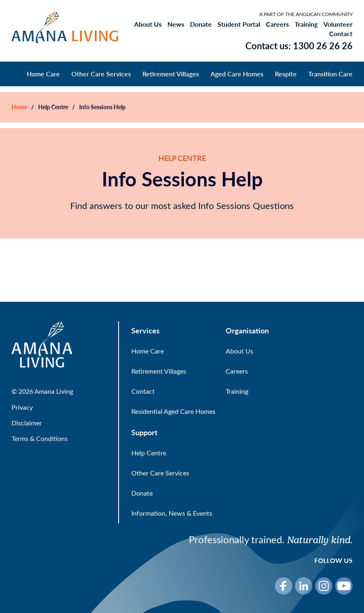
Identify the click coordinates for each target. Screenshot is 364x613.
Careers (277, 24)
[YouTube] (344, 586)
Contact (341, 34)
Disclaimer (27, 423)
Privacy (22, 407)
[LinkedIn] (304, 586)
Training (306, 24)
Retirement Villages (171, 74)
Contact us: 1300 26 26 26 (299, 46)
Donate (201, 24)
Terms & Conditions (40, 438)
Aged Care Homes (237, 74)
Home (19, 107)
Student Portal (239, 24)
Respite (286, 74)
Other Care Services (101, 74)
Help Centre (53, 107)
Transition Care (330, 74)
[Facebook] (284, 586)
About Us (148, 24)
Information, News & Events (172, 513)
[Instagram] (324, 586)
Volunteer (338, 24)
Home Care (43, 74)
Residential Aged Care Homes (173, 411)
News (176, 24)
